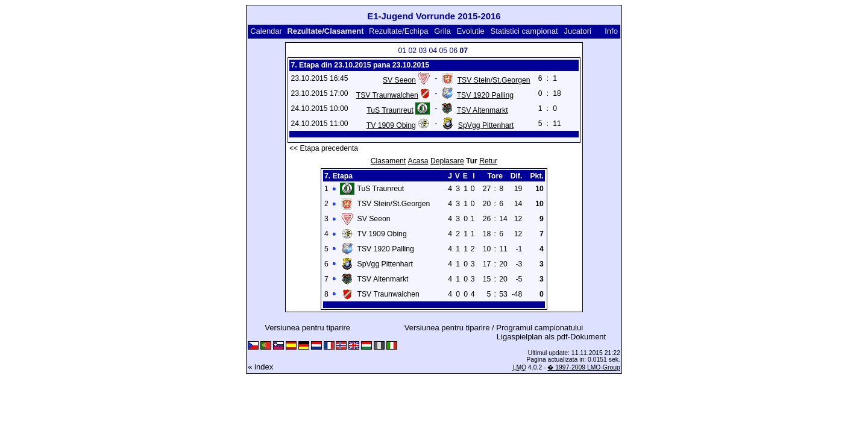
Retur (488, 161)
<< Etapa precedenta (324, 148)
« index (260, 367)
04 (433, 51)
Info (611, 31)
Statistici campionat (524, 31)
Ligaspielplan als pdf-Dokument (551, 337)
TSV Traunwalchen (387, 95)
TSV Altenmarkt (483, 110)
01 (402, 51)
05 (443, 51)
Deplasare (447, 161)
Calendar (266, 31)
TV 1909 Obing (391, 125)
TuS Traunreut (390, 110)
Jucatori (577, 31)
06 (453, 51)
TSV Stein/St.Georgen (494, 80)
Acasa (418, 161)
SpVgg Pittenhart (486, 125)
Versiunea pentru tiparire (307, 328)
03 (423, 51)
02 (412, 51)
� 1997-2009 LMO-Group (583, 367)
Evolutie (471, 31)
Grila (442, 31)
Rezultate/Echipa (398, 31)
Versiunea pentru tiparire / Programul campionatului (494, 328)
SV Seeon (399, 80)
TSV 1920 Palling (485, 95)
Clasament (388, 161)
